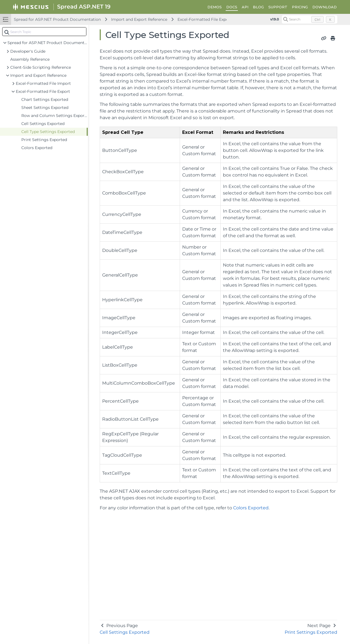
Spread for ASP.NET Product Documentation (57, 19)
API (245, 7)
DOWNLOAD (325, 7)
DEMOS (215, 7)
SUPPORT (278, 7)
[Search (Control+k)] (310, 19)
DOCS (232, 7)
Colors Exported (251, 508)
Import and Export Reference (139, 19)
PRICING (300, 7)
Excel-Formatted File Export (205, 19)
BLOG (258, 7)
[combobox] (44, 32)
